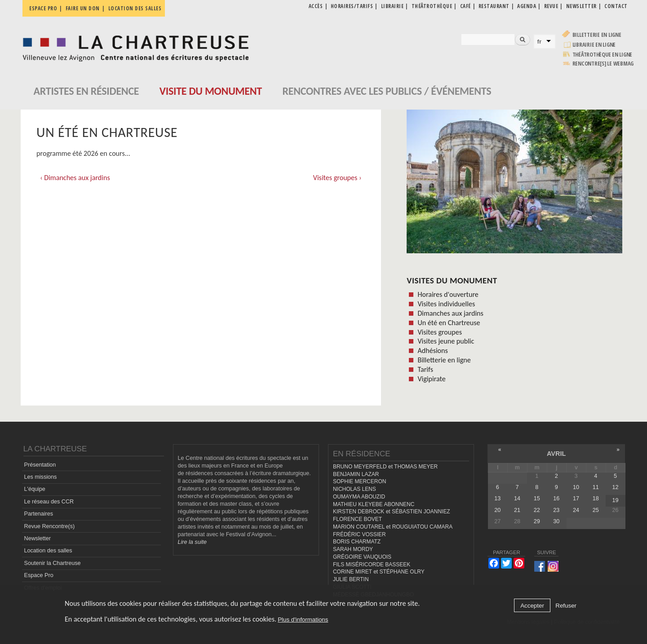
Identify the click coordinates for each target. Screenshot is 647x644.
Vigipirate (431, 379)
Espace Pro (39, 575)
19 (615, 500)
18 (596, 498)
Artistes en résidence (86, 91)
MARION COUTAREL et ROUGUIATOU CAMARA (393, 527)
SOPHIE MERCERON (359, 481)
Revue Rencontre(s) (50, 526)
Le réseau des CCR (49, 502)
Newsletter (38, 538)
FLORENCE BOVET (357, 519)
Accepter (532, 606)
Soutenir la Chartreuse (53, 563)
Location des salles (135, 8)
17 (576, 498)
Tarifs (425, 369)
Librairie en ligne (594, 45)
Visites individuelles (446, 304)
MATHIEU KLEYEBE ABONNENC (374, 504)
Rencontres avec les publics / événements (387, 91)
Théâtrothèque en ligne (603, 55)
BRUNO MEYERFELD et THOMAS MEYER (385, 467)
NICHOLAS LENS (355, 489)
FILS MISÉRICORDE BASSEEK (372, 565)
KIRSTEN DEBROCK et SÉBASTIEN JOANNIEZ (392, 512)
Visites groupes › (337, 178)
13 (497, 498)
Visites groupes (440, 332)
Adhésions (432, 351)
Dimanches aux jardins (450, 313)
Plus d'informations (303, 620)
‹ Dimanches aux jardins (75, 178)
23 (556, 510)
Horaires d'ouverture (448, 294)
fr (540, 42)
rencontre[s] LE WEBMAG (603, 64)
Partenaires (39, 514)
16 (556, 498)
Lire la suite (192, 542)
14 (517, 498)
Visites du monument (452, 280)
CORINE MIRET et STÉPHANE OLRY (379, 572)
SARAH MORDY (353, 549)
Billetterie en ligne (597, 35)
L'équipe (35, 489)
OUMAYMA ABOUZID (359, 497)
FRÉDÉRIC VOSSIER (359, 534)
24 (576, 510)
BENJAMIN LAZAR (356, 474)
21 (517, 510)
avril (556, 454)
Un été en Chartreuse (449, 323)
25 (596, 510)
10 (576, 487)
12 (615, 487)
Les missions (41, 477)
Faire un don (83, 8)
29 (537, 521)
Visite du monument (211, 91)
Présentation (40, 465)
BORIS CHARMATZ (357, 542)
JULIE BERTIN (351, 579)
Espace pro (43, 8)
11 (596, 487)
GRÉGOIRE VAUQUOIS (362, 557)
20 (497, 510)
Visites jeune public (446, 341)
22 (537, 510)
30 (556, 521)
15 (537, 498)
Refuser (566, 606)
